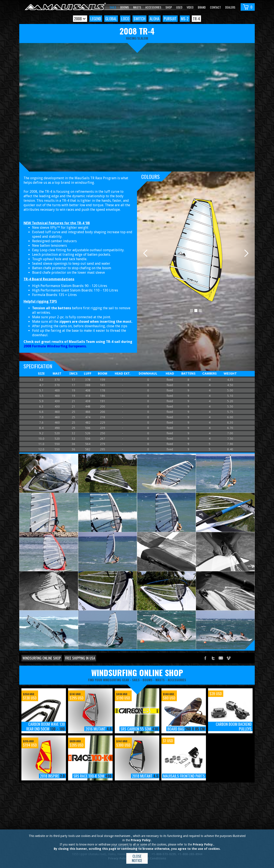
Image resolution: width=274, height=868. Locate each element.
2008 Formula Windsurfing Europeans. (55, 346)
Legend (96, 19)
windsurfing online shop (137, 672)
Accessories (153, 7)
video (190, 7)
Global (111, 19)
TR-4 (196, 19)
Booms (125, 7)
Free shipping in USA (80, 658)
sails (136, 680)
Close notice (137, 858)
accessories (177, 680)
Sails (113, 7)
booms (147, 680)
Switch (139, 19)
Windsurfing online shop (42, 658)
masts (160, 680)
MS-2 (185, 19)
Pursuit (170, 19)
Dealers (230, 7)
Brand (202, 7)
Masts (137, 7)
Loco (125, 19)
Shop (169, 7)
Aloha (155, 19)
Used (179, 7)
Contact (215, 7)
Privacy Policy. (141, 840)
